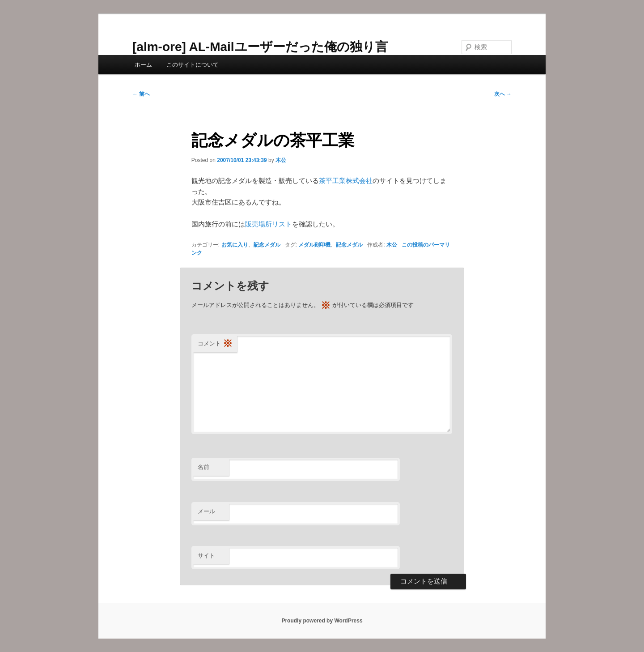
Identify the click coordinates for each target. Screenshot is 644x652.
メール (206, 511)
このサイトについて (193, 65)
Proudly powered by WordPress (322, 621)
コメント (215, 344)
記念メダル (267, 245)
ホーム (143, 65)
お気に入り (235, 245)
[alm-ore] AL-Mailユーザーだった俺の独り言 (260, 47)
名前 (203, 467)
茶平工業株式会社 (346, 181)
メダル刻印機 (314, 245)
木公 (281, 160)
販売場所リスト (269, 224)
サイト (206, 556)
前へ (141, 94)
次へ (503, 94)
